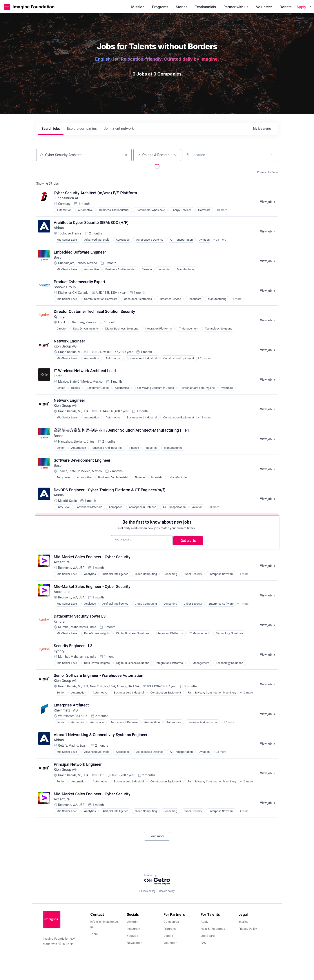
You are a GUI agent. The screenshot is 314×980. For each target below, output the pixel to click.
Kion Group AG (65, 346)
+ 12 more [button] (246, 698)
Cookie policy (167, 891)
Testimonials (205, 7)
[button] (7, 7)
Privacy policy (147, 891)
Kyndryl (60, 317)
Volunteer (264, 7)
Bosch (59, 257)
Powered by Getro (267, 172)
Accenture (62, 568)
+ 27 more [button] (228, 728)
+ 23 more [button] (220, 240)
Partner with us (236, 7)
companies (82, 129)
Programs (160, 7)
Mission (138, 7)
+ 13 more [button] (221, 210)
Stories (182, 7)
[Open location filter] (272, 155)
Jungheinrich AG (67, 198)
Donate (286, 7)
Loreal (59, 376)
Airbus (59, 228)
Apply (301, 7)
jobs (51, 129)
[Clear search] (126, 155)
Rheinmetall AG (66, 716)
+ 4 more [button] (236, 299)
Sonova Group (65, 287)
